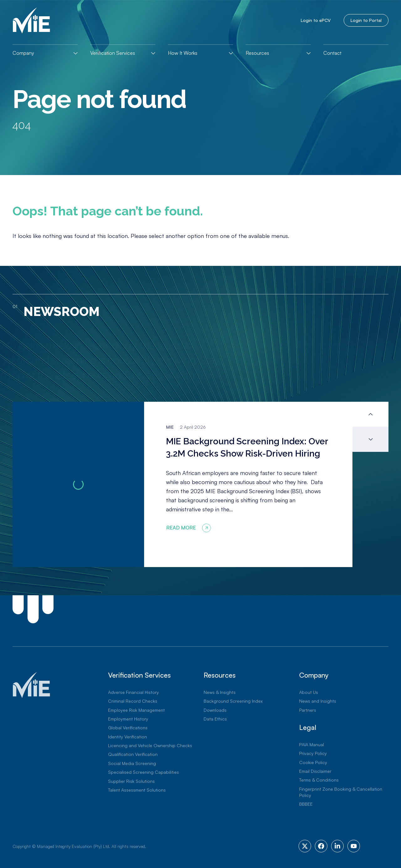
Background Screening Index (233, 701)
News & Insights (220, 692)
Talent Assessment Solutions (137, 790)
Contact (332, 53)
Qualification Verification (133, 754)
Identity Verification (128, 737)
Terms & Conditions (319, 780)
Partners (308, 710)
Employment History (128, 719)
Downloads (215, 710)
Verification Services (113, 53)
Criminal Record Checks (133, 701)
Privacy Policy (313, 753)
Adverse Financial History (133, 692)
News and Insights (318, 701)
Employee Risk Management (136, 710)
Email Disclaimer (315, 771)
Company (23, 53)
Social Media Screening (132, 763)
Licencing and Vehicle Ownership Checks (150, 745)
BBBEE (306, 804)
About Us (309, 692)
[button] (370, 414)
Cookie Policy (313, 762)
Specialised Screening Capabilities (143, 772)
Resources (257, 53)
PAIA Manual (312, 744)
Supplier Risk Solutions (131, 781)
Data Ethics (215, 719)
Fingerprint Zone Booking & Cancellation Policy (341, 792)
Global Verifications (128, 728)
